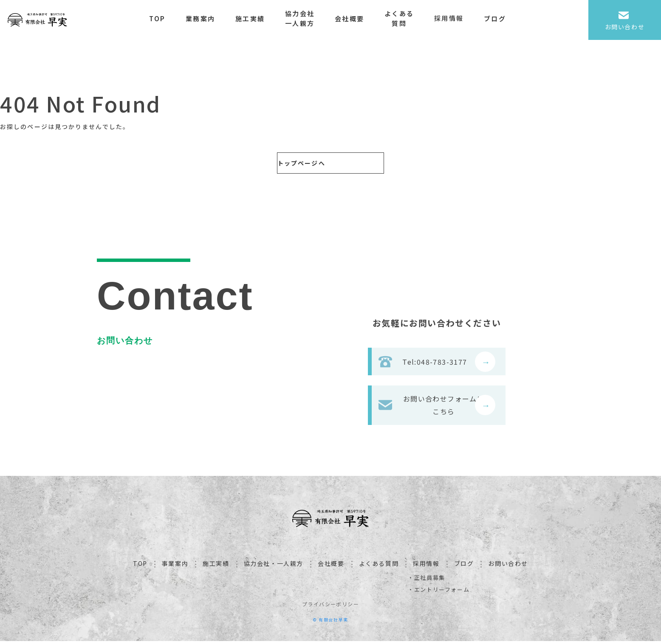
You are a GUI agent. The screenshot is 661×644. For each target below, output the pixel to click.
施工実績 (258, 18)
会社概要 (357, 18)
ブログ (503, 18)
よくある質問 (407, 18)
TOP (166, 18)
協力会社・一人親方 (274, 566)
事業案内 (175, 566)
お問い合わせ (508, 566)
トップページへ (291, 163)
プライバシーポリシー (330, 607)
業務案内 (208, 18)
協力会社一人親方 (308, 18)
